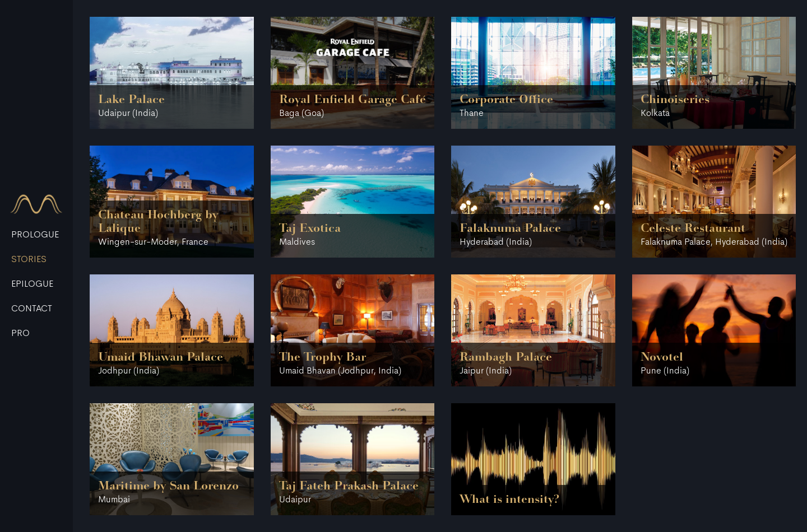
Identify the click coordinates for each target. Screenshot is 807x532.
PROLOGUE (35, 235)
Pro (20, 334)
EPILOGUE (32, 284)
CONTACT (32, 309)
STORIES (29, 260)
